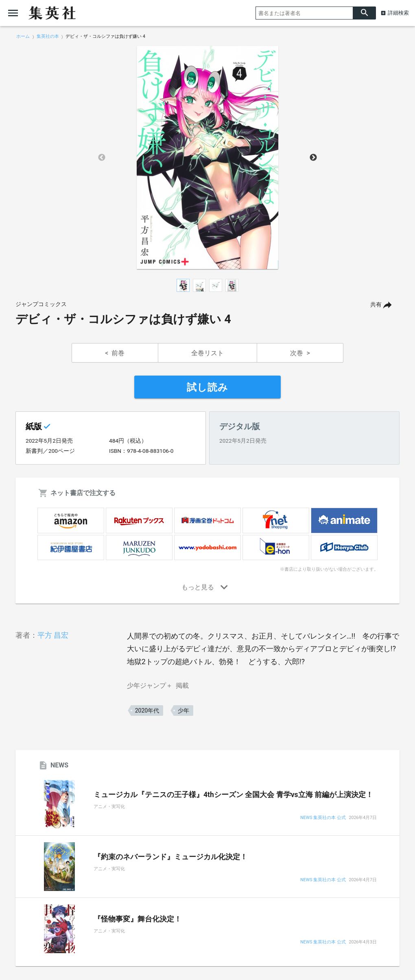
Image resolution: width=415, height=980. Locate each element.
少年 (183, 711)
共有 (376, 305)
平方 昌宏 (53, 635)
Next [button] (313, 158)
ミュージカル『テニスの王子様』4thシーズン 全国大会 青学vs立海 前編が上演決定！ (233, 795)
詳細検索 (398, 13)
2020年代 (147, 711)
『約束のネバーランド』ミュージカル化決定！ (170, 857)
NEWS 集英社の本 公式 (323, 818)
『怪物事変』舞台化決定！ (138, 919)
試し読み (207, 387)
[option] (207, 158)
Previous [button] (102, 158)
